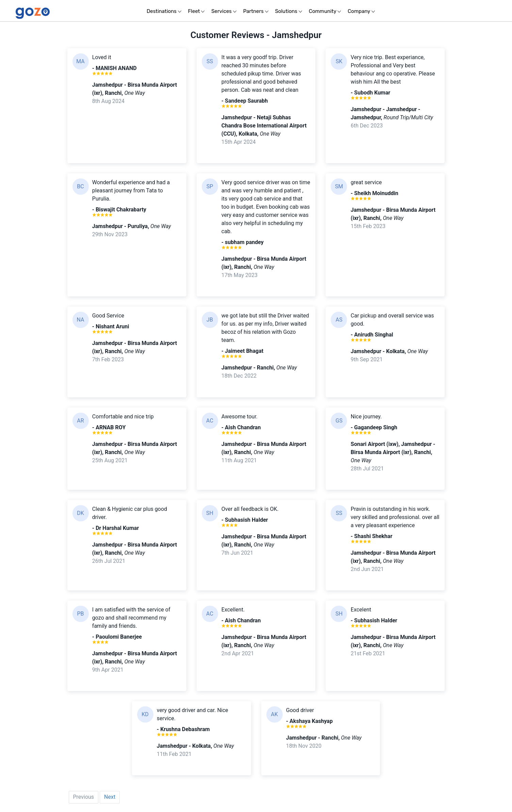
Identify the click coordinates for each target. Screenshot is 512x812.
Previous (84, 797)
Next (110, 797)
